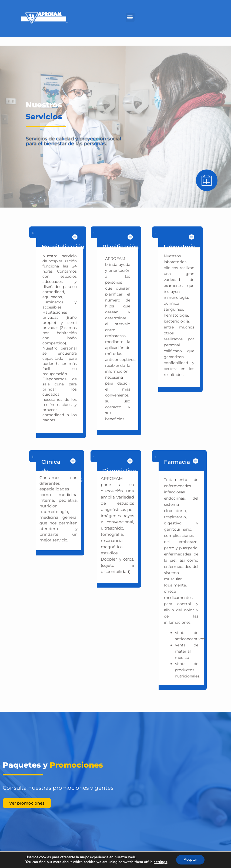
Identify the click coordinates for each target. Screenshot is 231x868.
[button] (130, 17)
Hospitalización (63, 247)
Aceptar (190, 859)
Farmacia (177, 462)
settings (160, 862)
